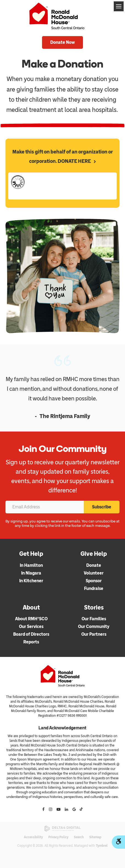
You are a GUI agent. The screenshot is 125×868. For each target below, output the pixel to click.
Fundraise (94, 588)
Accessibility (33, 837)
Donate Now (63, 42)
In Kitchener (31, 581)
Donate (94, 565)
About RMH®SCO (31, 619)
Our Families (94, 619)
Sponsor (94, 581)
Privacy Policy (58, 837)
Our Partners (94, 634)
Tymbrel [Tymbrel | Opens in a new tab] (102, 846)
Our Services (31, 626)
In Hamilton (31, 565)
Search (79, 837)
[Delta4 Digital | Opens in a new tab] (63, 829)
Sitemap (95, 837)
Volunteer (94, 573)
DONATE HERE (74, 161)
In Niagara (31, 573)
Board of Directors (31, 634)
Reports (31, 642)
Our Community (94, 626)
